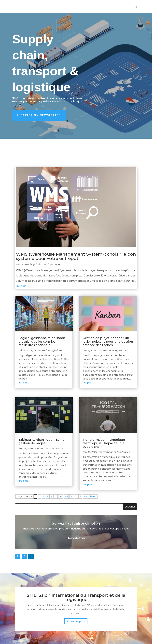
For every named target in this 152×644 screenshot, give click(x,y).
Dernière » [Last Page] (90, 496)
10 (61, 496)
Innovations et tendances (114, 452)
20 (66, 496)
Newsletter (76, 538)
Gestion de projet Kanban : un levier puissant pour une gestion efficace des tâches (108, 342)
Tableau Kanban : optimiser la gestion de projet (41, 442)
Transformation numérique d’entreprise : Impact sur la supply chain (104, 443)
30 (72, 496)
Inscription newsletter (39, 115)
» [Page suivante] (81, 496)
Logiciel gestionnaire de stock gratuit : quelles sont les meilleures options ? (42, 342)
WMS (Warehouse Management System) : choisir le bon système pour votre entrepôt (76, 256)
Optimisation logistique (46, 264)
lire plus (21, 286)
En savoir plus (76, 621)
